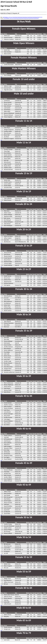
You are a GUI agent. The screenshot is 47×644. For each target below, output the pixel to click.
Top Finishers (5, 17)
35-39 (24, 17)
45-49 (29, 17)
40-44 (26, 17)
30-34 (21, 17)
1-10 (9, 17)
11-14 (11, 17)
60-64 (36, 17)
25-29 (19, 17)
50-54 (31, 17)
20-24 (16, 17)
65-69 (39, 17)
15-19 (14, 17)
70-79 (41, 17)
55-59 (34, 17)
